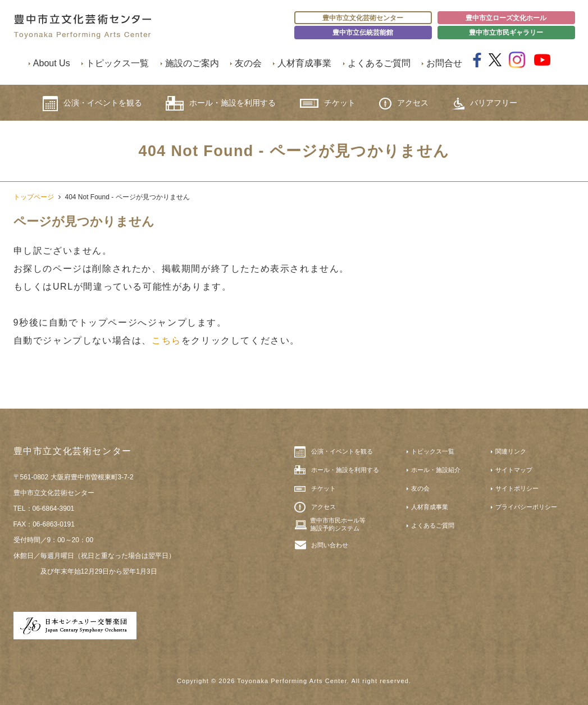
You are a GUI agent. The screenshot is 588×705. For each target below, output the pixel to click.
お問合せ (444, 63)
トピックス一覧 (117, 63)
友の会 (248, 63)
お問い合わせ (330, 545)
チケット (328, 103)
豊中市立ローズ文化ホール (506, 18)
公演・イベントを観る (92, 104)
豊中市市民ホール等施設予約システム (338, 524)
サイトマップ (514, 470)
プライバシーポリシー (526, 507)
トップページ (34, 197)
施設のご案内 (192, 63)
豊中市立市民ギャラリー (506, 33)
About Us (52, 63)
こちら (167, 340)
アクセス (404, 104)
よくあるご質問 (379, 63)
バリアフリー (485, 104)
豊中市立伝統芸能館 (363, 33)
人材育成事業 (304, 63)
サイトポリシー (517, 488)
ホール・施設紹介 (436, 470)
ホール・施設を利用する (221, 103)
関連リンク (511, 451)
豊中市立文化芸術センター (363, 18)
